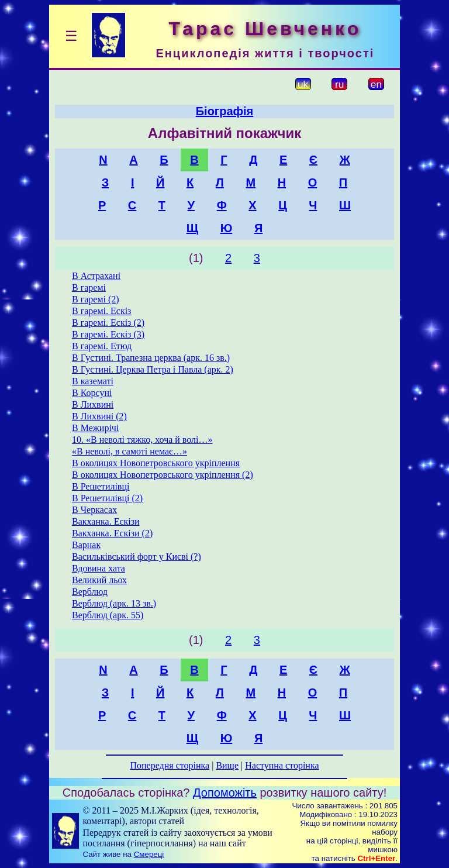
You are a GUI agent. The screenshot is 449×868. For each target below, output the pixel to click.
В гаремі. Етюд (102, 346)
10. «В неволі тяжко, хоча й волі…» (142, 440)
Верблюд (90, 592)
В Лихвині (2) (99, 416)
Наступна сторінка (282, 765)
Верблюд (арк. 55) (108, 615)
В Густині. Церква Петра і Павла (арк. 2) (153, 369)
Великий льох (99, 580)
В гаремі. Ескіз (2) (108, 323)
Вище (227, 765)
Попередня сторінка (170, 765)
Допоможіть (225, 793)
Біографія (225, 111)
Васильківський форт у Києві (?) (137, 557)
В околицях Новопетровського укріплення (156, 463)
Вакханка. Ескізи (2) (112, 533)
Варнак (86, 545)
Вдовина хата (99, 568)
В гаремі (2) (96, 299)
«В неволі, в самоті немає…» (129, 451)
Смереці (149, 854)
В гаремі (89, 287)
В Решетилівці (101, 486)
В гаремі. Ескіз (101, 311)
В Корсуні (92, 393)
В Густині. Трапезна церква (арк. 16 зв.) (151, 358)
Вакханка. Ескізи (106, 521)
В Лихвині (93, 404)
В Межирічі (95, 428)
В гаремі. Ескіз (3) (108, 334)
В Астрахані (96, 276)
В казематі (93, 381)
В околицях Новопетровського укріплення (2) (163, 475)
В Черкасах (94, 510)
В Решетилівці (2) (107, 498)
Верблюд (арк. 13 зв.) (114, 603)
